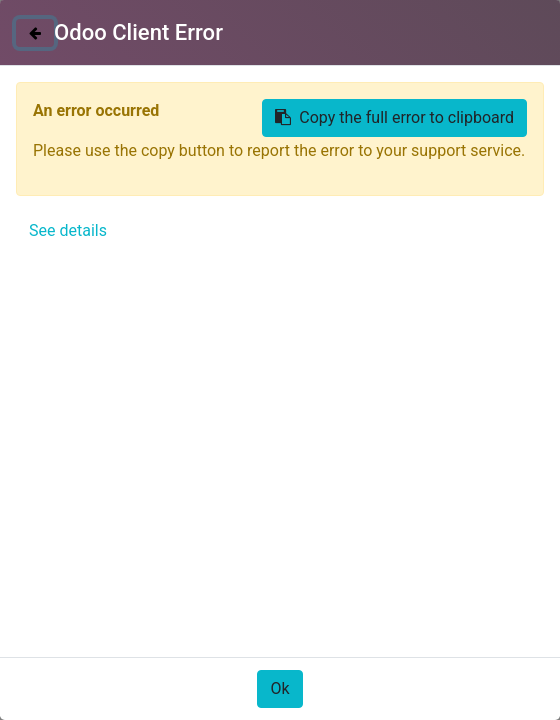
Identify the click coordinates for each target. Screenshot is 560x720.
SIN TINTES (224, 207)
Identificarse (489, 26)
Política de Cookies (193, 615)
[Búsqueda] (524, 169)
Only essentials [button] (407, 673)
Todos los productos (88, 207)
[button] (55, 428)
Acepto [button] (495, 673)
